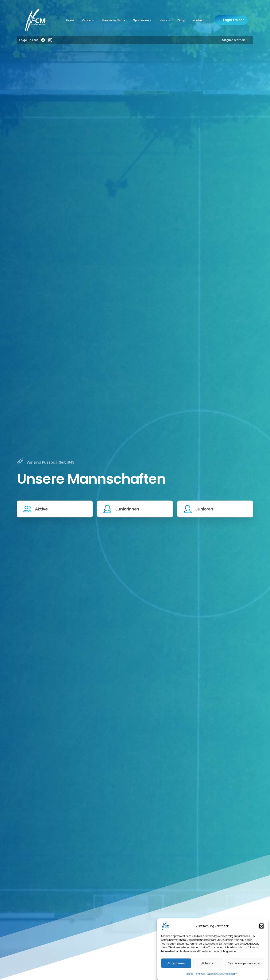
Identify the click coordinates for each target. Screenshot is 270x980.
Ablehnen (208, 963)
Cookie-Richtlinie (195, 974)
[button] (262, 926)
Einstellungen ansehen (245, 963)
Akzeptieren (176, 963)
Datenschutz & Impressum (222, 974)
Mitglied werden (235, 40)
